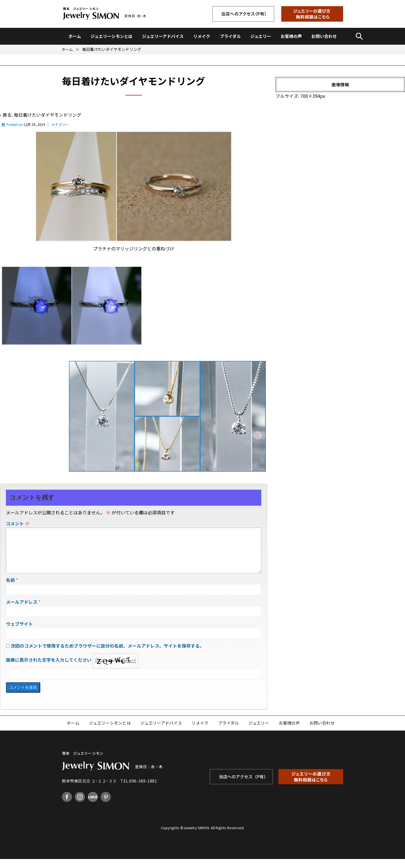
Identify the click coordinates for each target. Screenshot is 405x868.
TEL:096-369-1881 (139, 790)
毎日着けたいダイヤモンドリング (48, 115)
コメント (18, 523)
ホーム (75, 36)
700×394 (310, 96)
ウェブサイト (19, 633)
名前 (10, 589)
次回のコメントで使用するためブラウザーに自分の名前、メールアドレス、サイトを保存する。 (107, 655)
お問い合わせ (324, 36)
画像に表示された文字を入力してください (49, 669)
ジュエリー (261, 36)
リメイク (202, 36)
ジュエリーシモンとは (112, 36)
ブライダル (230, 36)
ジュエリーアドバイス (163, 36)
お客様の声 (291, 36)
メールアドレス (22, 611)
